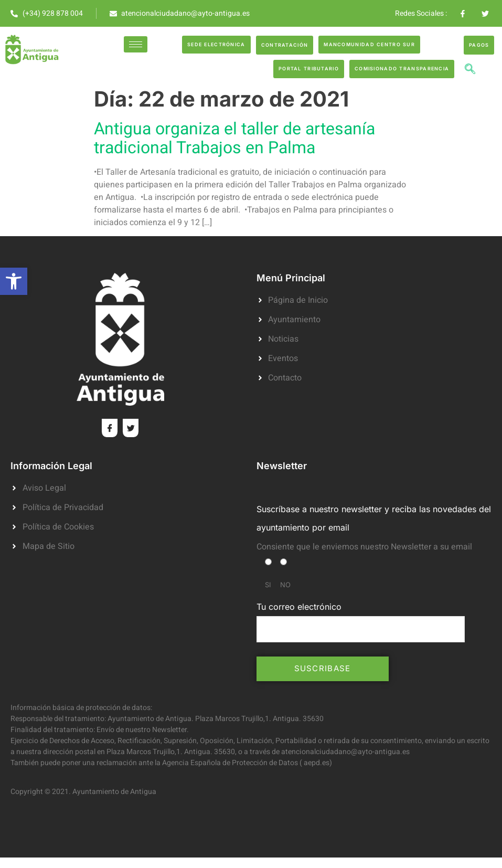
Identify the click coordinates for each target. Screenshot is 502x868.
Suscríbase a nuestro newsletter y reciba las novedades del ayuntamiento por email (374, 518)
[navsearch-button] (470, 70)
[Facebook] (110, 428)
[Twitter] (131, 428)
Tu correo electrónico (361, 622)
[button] (14, 281)
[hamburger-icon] (136, 44)
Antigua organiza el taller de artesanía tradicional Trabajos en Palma (234, 138)
